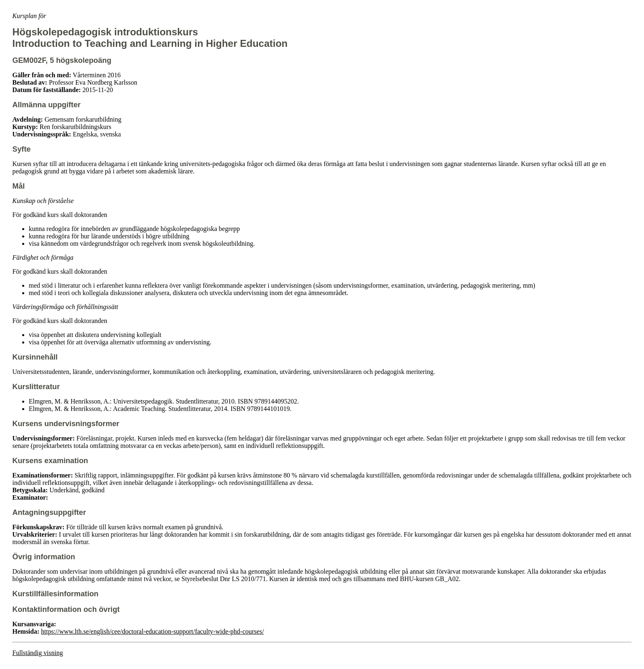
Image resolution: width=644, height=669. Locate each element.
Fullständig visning (38, 653)
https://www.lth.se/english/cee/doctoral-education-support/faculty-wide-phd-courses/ (153, 631)
